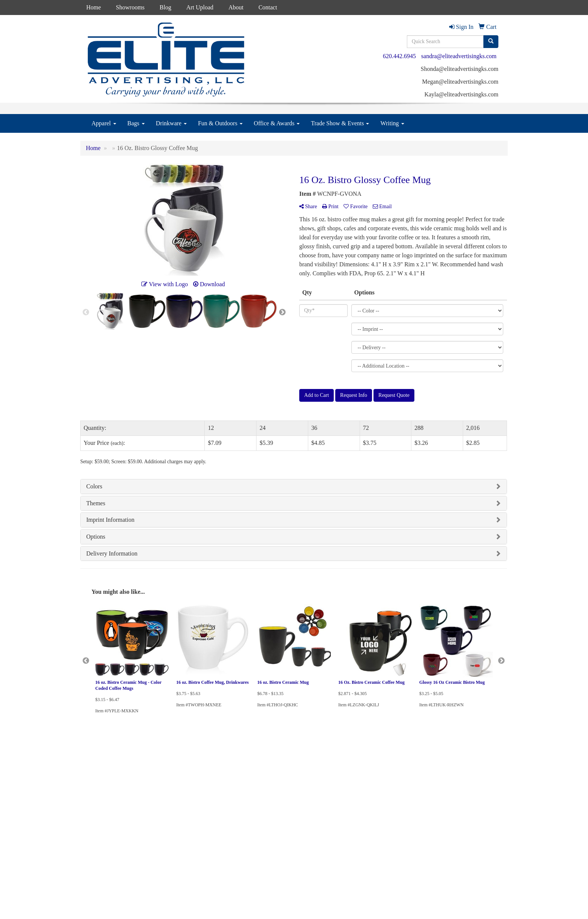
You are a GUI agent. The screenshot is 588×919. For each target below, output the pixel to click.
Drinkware (171, 123)
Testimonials (166, 813)
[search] (491, 42)
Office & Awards (277, 123)
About (236, 7)
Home (94, 7)
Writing (392, 123)
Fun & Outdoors (220, 123)
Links (159, 823)
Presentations (166, 802)
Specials (88, 823)
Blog (166, 7)
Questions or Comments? (111, 837)
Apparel (104, 123)
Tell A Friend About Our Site (115, 846)
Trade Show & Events (340, 123)
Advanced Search (170, 781)
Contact (268, 7)
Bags (136, 123)
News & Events (96, 813)
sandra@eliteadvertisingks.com (459, 56)
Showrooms (130, 7)
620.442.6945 (399, 56)
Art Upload (200, 7)
